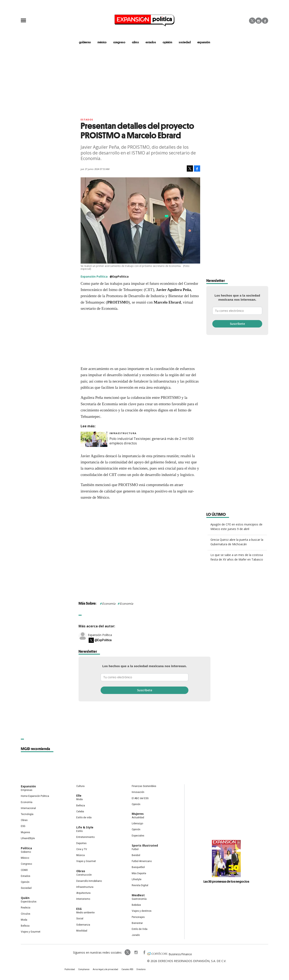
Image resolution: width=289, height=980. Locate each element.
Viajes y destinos (142, 911)
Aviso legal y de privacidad (105, 969)
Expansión (28, 786)
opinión (167, 42)
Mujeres (25, 832)
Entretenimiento (85, 837)
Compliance (84, 969)
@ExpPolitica (119, 276)
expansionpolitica (136, 952)
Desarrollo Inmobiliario (89, 881)
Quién (25, 898)
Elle (79, 796)
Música (80, 855)
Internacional (28, 808)
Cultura (80, 786)
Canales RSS (127, 969)
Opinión (25, 882)
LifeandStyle (28, 838)
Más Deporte (139, 873)
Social (80, 919)
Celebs (80, 812)
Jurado (136, 935)
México (25, 858)
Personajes (138, 917)
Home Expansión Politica (35, 796)
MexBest (138, 895)
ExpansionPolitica (144, 952)
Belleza (25, 926)
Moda (24, 920)
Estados (87, 120)
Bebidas (136, 905)
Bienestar (137, 923)
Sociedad (185, 42)
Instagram (259, 21)
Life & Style (85, 827)
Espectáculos (29, 902)
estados (151, 42)
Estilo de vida (84, 817)
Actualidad (138, 817)
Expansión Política (100, 635)
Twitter (252, 21)
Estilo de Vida (140, 929)
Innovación (138, 792)
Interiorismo (83, 899)
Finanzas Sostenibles (144, 786)
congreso (119, 42)
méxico (102, 42)
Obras (24, 820)
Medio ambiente (85, 913)
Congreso (26, 864)
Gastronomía (139, 899)
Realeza (26, 908)
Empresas (27, 790)
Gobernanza (83, 925)
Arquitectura (83, 893)
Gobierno (26, 852)
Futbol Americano (142, 861)
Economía (109, 604)
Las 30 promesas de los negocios (226, 881)
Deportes (81, 843)
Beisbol (136, 855)
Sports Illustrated (145, 845)
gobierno (85, 42)
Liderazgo (137, 823)
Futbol (135, 849)
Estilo (79, 831)
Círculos (26, 914)
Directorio (141, 969)
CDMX (135, 42)
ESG (23, 826)
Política (26, 848)
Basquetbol (138, 867)
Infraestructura (123, 433)
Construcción (84, 875)
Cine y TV (82, 849)
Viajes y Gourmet (31, 932)
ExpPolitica (128, 952)
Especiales (138, 836)
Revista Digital (140, 885)
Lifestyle (137, 879)
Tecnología (27, 814)
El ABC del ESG (140, 798)
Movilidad (82, 931)
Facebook (265, 21)
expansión (204, 42)
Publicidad (70, 969)
